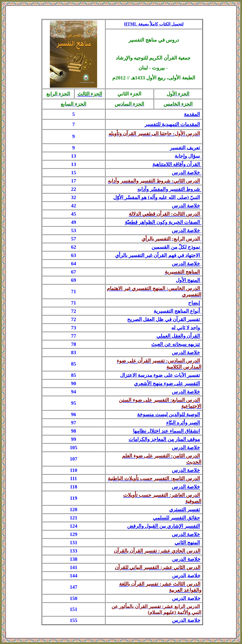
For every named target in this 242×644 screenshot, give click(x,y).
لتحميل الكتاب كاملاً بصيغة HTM (154, 24)
